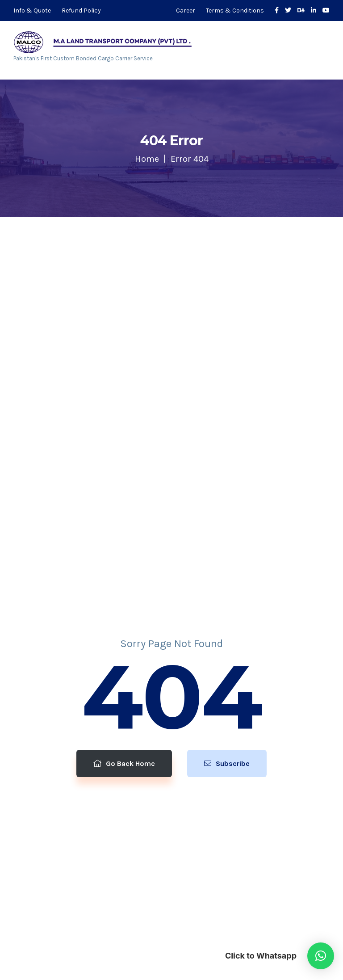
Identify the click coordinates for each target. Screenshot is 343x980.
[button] (321, 956)
